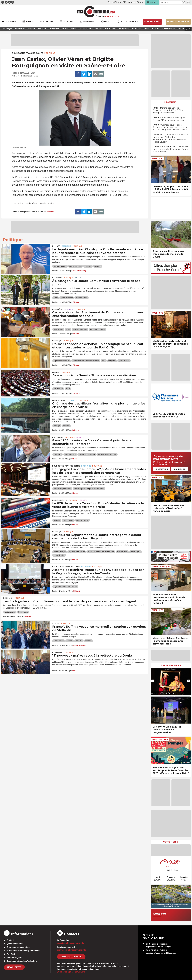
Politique (50, 53)
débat (56, 298)
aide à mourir (58, 389)
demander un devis (71, 957)
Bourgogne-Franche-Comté (28, 53)
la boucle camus (82, 298)
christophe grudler (60, 266)
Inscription (162, 469)
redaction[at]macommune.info (71, 943)
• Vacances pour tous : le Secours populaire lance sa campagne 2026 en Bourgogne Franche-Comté (170, 127)
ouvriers (70, 641)
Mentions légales (14, 958)
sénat (68, 389)
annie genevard (70, 454)
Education (69, 309)
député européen (76, 266)
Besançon (57, 278)
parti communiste (82, 520)
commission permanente (62, 489)
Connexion (180, 469)
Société (80, 437)
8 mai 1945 (58, 454)
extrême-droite (68, 520)
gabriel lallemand (67, 298)
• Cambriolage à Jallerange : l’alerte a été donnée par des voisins (169, 119)
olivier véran (32, 203)
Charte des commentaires (18, 947)
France (56, 372)
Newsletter (14, 967)
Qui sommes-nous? (15, 944)
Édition (100, 16)
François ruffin (59, 641)
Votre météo (171, 842)
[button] (183, 2)
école (68, 329)
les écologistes (10, 612)
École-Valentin (60, 500)
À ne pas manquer (171, 666)
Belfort (56, 246)
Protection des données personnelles (23, 951)
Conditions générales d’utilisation (22, 961)
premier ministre (47, 203)
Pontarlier (58, 437)
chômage (57, 426)
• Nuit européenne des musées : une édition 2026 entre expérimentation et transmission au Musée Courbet (170, 138)
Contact (10, 940)
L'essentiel (171, 102)
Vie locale (80, 278)
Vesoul (56, 623)
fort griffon (112, 361)
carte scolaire (58, 329)
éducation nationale (80, 329)
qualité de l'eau (124, 361)
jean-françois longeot (97, 329)
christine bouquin (60, 552)
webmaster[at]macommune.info (71, 972)
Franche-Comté (60, 400)
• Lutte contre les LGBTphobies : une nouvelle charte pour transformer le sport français (171, 149)
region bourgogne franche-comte (65, 587)
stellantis (88, 641)
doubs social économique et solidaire (86, 361)
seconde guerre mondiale (107, 454)
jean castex (18, 203)
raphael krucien (59, 555)
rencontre (79, 641)
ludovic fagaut (135, 552)
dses (104, 361)
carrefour (57, 520)
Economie (66, 246)
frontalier (66, 426)
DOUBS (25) (57, 309)
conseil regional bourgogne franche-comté (89, 489)
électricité (88, 266)
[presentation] (153, 681)
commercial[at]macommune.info (72, 950)
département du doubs (62, 361)
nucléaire (98, 266)
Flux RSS (11, 954)
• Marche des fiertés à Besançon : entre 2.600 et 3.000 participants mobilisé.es (168, 110)
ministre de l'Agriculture (87, 454)
